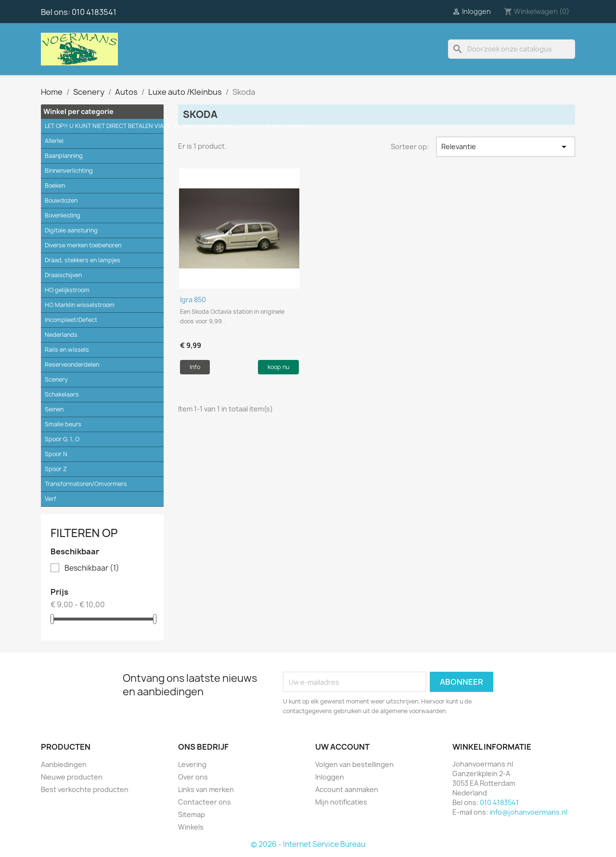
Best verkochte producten (85, 789)
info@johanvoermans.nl (528, 812)
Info (195, 367)
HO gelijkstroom (67, 290)
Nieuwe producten (72, 777)
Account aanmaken (347, 789)
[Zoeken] (512, 49)
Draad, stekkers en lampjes (83, 260)
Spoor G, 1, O (62, 439)
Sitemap (192, 814)
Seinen (54, 409)
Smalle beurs (63, 424)
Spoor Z (56, 469)
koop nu (278, 367)
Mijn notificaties (341, 802)
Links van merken (206, 789)
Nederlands (61, 335)
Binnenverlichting (69, 171)
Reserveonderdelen (72, 365)
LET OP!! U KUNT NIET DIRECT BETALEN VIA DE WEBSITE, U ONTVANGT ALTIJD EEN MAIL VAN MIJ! (104, 126)
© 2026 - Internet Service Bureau (308, 844)
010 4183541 (94, 12)
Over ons (193, 777)
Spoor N (56, 454)
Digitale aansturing (71, 230)
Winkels (191, 827)
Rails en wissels (67, 350)
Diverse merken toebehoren (83, 245)
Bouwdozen (61, 200)
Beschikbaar (92, 568)
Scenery (56, 379)
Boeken (55, 185)
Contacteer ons (205, 802)
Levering (192, 764)
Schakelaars (62, 394)
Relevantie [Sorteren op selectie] (506, 147)
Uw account (342, 747)
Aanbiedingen (64, 764)
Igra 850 (193, 300)
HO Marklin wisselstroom (80, 305)
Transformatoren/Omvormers (86, 484)
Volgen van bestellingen (354, 764)
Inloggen (330, 777)
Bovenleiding (63, 215)
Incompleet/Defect (71, 320)
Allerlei (54, 141)
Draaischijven (63, 275)
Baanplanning (64, 156)
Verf (51, 499)
